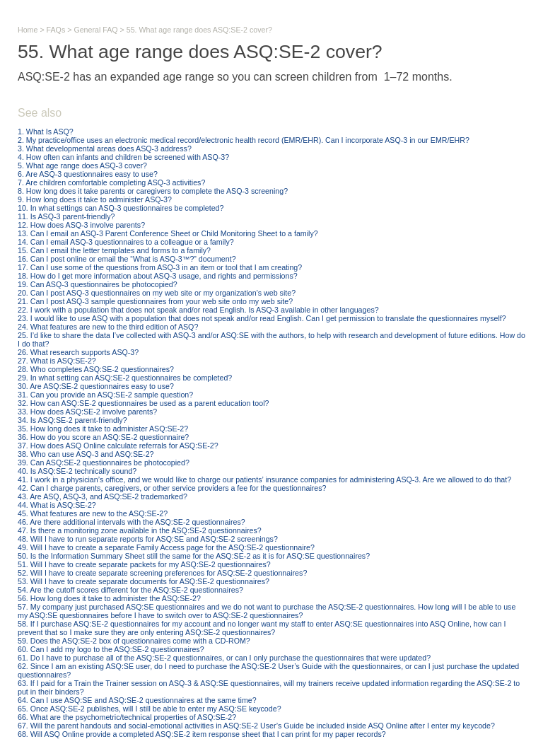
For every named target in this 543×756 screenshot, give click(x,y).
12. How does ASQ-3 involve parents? (81, 225)
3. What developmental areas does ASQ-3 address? (105, 149)
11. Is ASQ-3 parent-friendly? (66, 216)
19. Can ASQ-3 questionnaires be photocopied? (98, 284)
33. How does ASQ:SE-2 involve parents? (87, 412)
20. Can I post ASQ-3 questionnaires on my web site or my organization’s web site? (157, 293)
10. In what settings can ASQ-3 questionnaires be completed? (121, 208)
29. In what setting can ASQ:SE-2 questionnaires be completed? (125, 378)
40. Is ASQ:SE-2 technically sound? (77, 471)
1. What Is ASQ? (46, 132)
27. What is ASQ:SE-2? (57, 361)
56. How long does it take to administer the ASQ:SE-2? (109, 598)
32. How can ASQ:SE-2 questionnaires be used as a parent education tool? (143, 403)
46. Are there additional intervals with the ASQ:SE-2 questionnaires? (132, 522)
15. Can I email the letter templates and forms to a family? (114, 250)
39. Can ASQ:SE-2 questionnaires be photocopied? (104, 463)
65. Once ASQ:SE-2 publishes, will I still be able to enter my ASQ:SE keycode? (150, 709)
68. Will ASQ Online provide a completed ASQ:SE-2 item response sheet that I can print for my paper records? (202, 734)
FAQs (56, 30)
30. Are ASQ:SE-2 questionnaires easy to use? (96, 386)
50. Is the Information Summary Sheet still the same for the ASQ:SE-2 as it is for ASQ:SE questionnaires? (194, 556)
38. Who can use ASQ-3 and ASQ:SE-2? (86, 454)
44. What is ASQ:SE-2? (57, 505)
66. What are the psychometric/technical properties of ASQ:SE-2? (127, 717)
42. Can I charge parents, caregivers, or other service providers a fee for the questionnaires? (172, 488)
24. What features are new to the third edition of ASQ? (108, 327)
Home (28, 30)
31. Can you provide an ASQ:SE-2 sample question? (105, 395)
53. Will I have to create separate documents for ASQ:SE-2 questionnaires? (144, 581)
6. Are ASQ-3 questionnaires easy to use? (88, 174)
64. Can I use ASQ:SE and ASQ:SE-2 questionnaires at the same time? (137, 700)
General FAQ (95, 30)
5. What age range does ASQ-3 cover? (82, 165)
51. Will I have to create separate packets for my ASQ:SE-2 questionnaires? (144, 564)
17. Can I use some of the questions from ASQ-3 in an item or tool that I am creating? (160, 267)
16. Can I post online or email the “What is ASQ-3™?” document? (127, 259)
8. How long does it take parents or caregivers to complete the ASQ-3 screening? (153, 191)
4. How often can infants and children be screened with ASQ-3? (123, 157)
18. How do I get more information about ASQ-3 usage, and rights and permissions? (158, 276)
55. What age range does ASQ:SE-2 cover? (199, 30)
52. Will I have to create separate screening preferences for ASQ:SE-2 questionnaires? (162, 573)
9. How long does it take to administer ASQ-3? (95, 199)
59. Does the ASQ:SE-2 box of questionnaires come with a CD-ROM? (134, 641)
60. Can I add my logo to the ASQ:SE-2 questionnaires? (111, 649)
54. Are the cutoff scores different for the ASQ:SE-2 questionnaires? (130, 590)
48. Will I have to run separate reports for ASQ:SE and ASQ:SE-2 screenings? (148, 539)
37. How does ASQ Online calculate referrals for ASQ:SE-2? (118, 446)
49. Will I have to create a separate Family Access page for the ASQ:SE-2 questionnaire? (166, 547)
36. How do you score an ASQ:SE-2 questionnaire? (103, 437)
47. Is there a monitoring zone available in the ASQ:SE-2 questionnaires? (140, 530)
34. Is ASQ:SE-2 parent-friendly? (72, 420)
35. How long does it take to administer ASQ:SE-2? (103, 429)
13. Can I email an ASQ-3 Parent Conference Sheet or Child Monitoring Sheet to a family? (168, 233)
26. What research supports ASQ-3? (78, 352)
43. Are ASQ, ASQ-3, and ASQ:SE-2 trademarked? (103, 496)
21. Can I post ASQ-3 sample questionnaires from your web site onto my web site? (155, 301)
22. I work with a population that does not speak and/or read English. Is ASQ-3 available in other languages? (198, 310)
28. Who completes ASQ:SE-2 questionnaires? (96, 369)
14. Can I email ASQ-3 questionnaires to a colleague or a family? (126, 242)
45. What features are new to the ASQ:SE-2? (93, 513)
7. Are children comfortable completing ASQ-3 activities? (111, 182)
